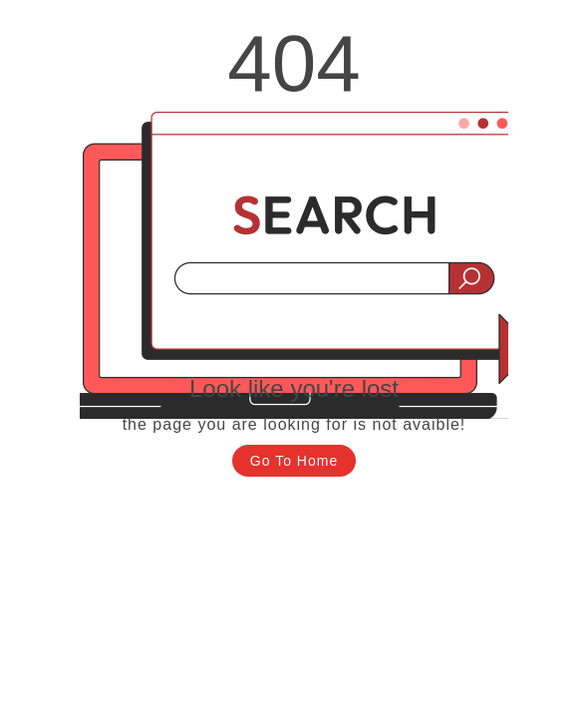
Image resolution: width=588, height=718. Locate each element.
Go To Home (294, 461)
